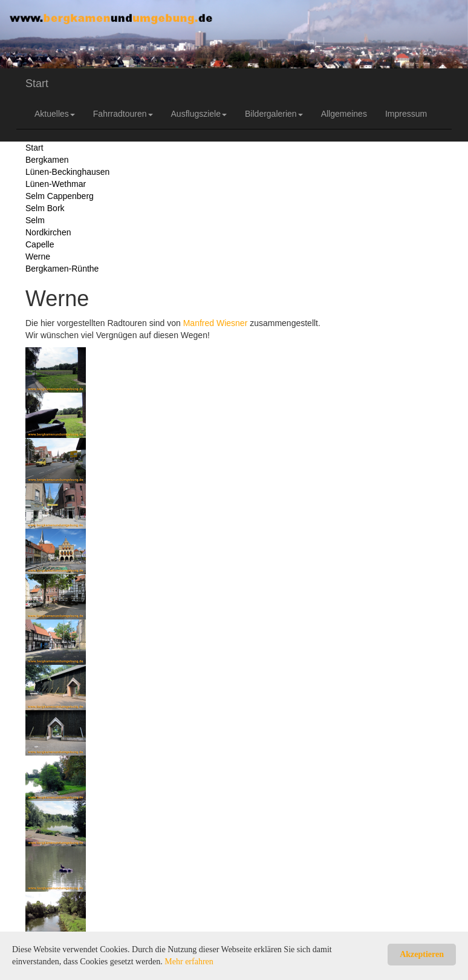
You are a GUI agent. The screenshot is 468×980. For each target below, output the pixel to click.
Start (37, 83)
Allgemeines (344, 114)
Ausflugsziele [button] (199, 114)
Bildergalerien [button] (274, 114)
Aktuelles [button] (55, 114)
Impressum (406, 114)
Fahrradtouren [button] (123, 114)
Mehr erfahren (189, 962)
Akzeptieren (422, 954)
